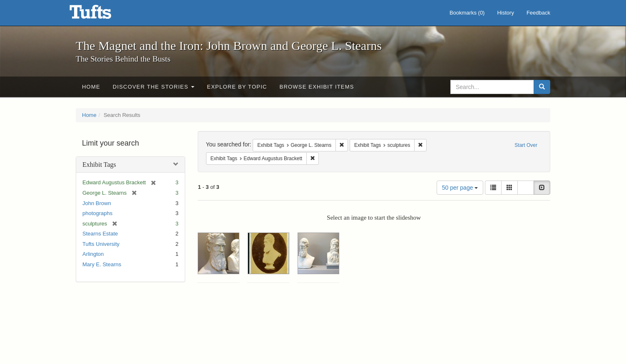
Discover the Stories (154, 87)
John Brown (97, 203)
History (505, 13)
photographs (97, 213)
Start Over (526, 145)
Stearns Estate (100, 234)
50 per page (460, 188)
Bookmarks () (467, 13)
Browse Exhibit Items (317, 87)
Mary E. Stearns (102, 264)
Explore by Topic (237, 87)
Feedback (538, 13)
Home (91, 87)
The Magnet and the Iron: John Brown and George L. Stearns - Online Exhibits (101, 15)
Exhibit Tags (99, 165)
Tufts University (101, 244)
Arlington (93, 254)
